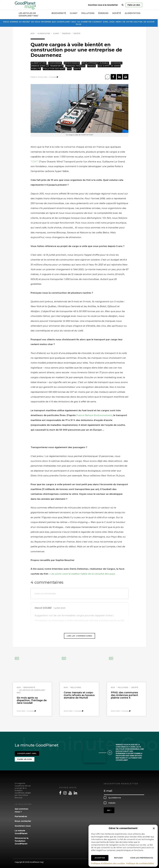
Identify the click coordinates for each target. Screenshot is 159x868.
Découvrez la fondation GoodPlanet (22, 841)
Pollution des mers (54, 69)
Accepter (100, 858)
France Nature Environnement (94, 415)
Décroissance (72, 63)
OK (109, 810)
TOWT (34, 162)
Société (117, 13)
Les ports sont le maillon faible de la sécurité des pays (83, 574)
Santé (77, 69)
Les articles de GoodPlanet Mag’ (28, 14)
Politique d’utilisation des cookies (108, 863)
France (91, 66)
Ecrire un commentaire (45, 594)
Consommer (55, 63)
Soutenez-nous (23, 825)
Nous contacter (23, 821)
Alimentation (133, 13)
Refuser (118, 858)
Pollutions (88, 13)
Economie (117, 63)
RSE (69, 69)
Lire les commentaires (79, 636)
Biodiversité (59, 13)
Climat (74, 13)
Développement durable (95, 63)
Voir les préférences (142, 858)
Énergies (103, 13)
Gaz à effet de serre (109, 66)
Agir (33, 34)
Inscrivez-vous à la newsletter (103, 5)
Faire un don (134, 5)
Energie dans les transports (47, 66)
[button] (154, 828)
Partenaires (21, 816)
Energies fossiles (75, 66)
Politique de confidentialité (140, 863)
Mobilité (36, 69)
